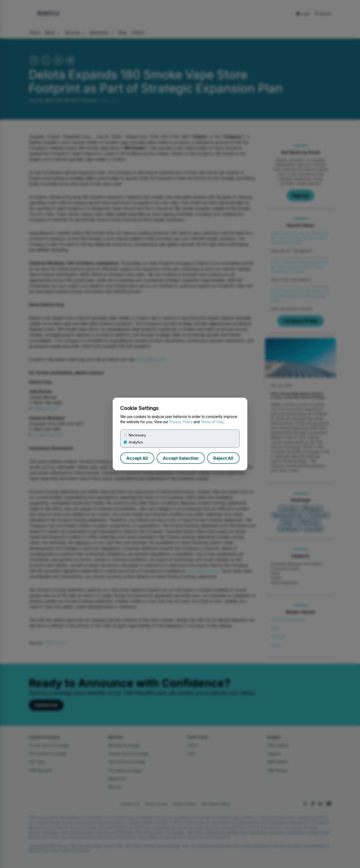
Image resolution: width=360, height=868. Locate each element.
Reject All (223, 458)
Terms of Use (212, 422)
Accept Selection (181, 458)
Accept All (137, 458)
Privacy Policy (181, 422)
